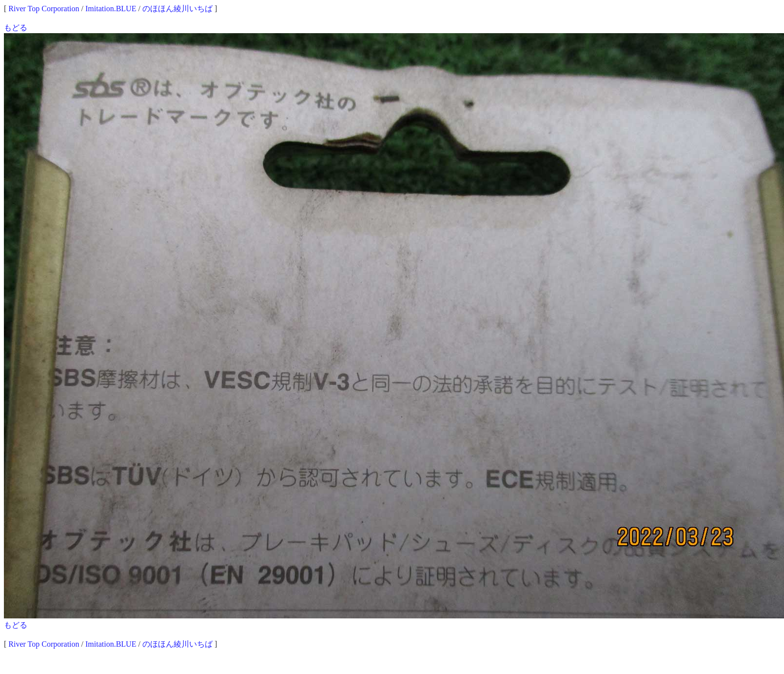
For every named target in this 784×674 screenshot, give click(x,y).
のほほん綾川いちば (177, 9)
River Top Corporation (44, 9)
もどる (16, 28)
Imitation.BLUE (111, 9)
